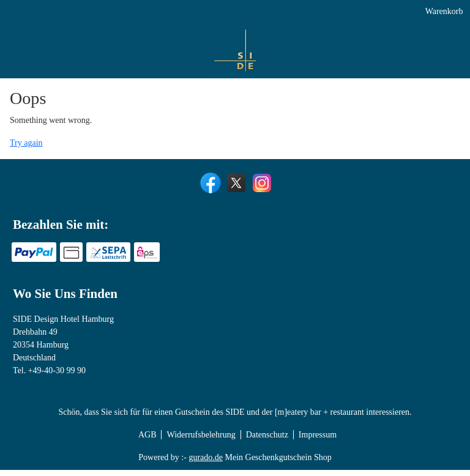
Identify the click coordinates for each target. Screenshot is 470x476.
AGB (147, 441)
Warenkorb (443, 14)
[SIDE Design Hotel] (183, 42)
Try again (26, 149)
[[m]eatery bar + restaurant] (312, 42)
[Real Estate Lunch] (416, 71)
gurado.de (206, 463)
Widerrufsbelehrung (201, 441)
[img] (28, 56)
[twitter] (235, 188)
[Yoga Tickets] (430, 42)
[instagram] (261, 188)
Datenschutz (267, 441)
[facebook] (209, 188)
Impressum (318, 441)
